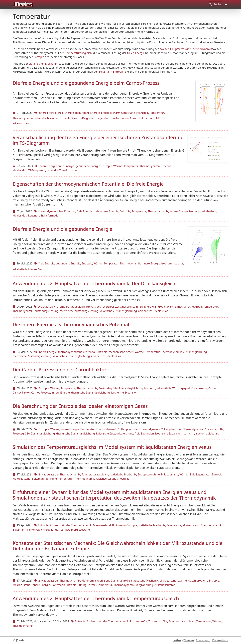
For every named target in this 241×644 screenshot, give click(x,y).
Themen (189, 640)
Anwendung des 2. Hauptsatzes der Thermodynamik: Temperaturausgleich (96, 598)
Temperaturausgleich (78, 53)
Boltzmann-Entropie (111, 72)
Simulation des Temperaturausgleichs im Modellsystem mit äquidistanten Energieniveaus (112, 447)
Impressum (203, 640)
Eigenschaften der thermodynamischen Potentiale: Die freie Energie (88, 184)
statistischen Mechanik (43, 64)
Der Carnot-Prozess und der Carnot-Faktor (60, 370)
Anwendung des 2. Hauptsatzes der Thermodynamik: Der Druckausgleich (94, 283)
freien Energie (136, 53)
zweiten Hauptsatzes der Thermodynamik (186, 49)
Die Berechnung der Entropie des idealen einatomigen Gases (80, 406)
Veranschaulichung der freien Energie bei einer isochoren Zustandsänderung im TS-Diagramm (98, 140)
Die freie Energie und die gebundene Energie (62, 229)
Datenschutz (220, 640)
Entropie (39, 57)
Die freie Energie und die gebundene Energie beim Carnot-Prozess (86, 83)
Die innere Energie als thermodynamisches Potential (71, 324)
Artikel (177, 640)
